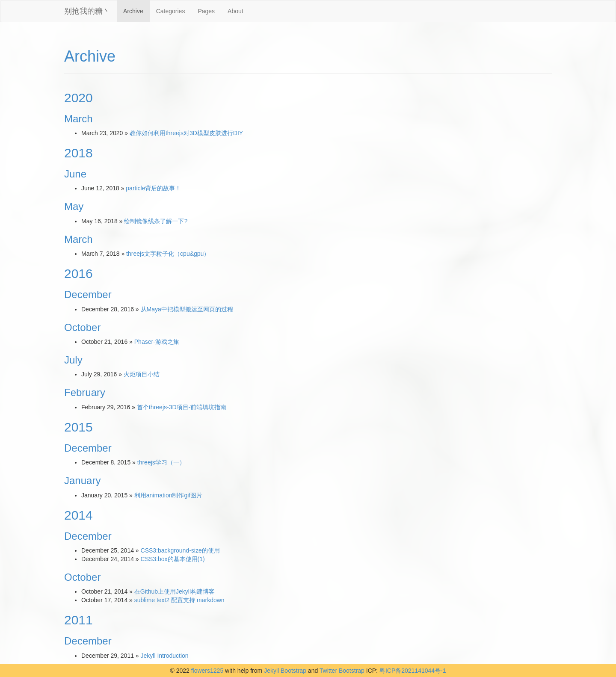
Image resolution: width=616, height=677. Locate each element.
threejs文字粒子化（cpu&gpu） (168, 254)
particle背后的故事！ (153, 188)
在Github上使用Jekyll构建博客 (175, 591)
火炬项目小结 (142, 374)
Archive (133, 11)
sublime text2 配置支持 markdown (179, 600)
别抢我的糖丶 (87, 11)
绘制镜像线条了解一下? (156, 221)
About (235, 11)
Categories (171, 11)
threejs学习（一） (161, 462)
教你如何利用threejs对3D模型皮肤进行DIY (186, 133)
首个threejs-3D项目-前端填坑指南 (182, 407)
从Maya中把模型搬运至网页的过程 (187, 309)
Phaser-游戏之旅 (157, 342)
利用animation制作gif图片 (169, 495)
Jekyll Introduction (165, 656)
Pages (206, 11)
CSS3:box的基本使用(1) (173, 559)
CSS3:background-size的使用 (180, 550)
